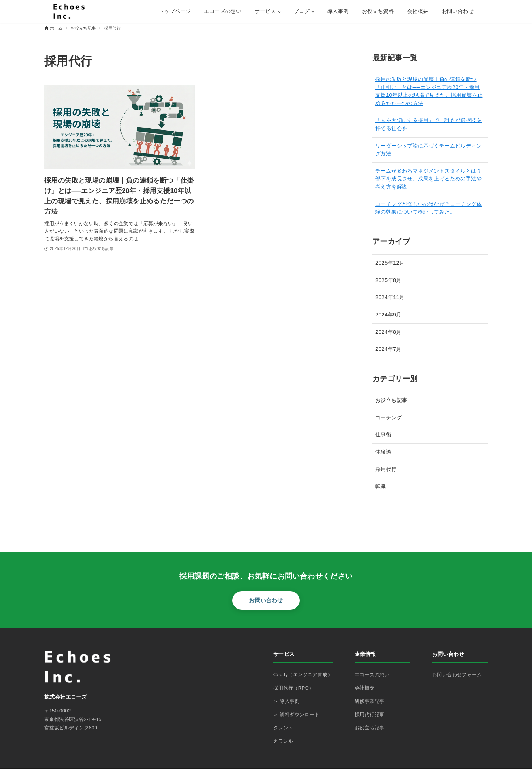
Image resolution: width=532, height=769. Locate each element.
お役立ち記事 (391, 400)
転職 (381, 486)
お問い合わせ (458, 11)
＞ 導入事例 (287, 701)
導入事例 (338, 11)
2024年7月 (388, 349)
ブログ (302, 11)
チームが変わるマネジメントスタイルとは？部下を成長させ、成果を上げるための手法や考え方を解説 (429, 179)
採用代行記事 (369, 714)
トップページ (175, 11)
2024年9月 (388, 315)
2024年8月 (388, 332)
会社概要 (418, 11)
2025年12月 (390, 263)
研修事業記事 (369, 701)
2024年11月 (390, 297)
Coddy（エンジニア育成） (303, 675)
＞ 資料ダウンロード (296, 714)
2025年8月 (388, 280)
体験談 (383, 452)
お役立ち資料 (378, 11)
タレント (283, 728)
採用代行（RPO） (294, 688)
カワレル (283, 741)
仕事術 (383, 434)
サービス (265, 11)
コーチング (389, 417)
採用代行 (386, 469)
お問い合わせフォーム (457, 675)
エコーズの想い (223, 11)
